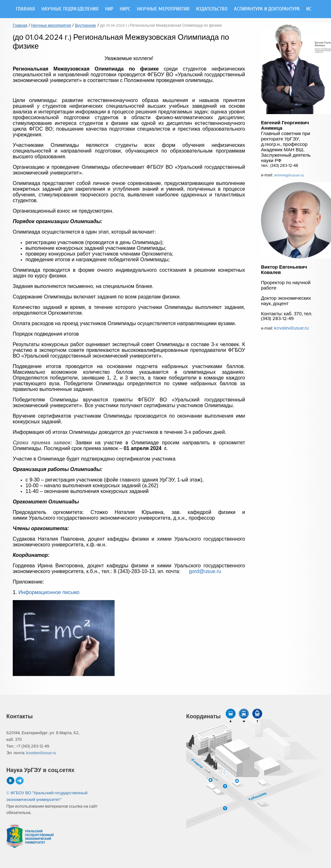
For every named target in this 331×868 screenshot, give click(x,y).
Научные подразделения (70, 9)
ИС (309, 9)
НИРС (125, 9)
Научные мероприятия (163, 9)
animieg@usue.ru (289, 175)
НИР (109, 9)
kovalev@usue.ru (291, 328)
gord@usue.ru (205, 571)
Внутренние (85, 26)
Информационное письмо (49, 592)
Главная (25, 9)
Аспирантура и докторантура (267, 9)
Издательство (212, 9)
